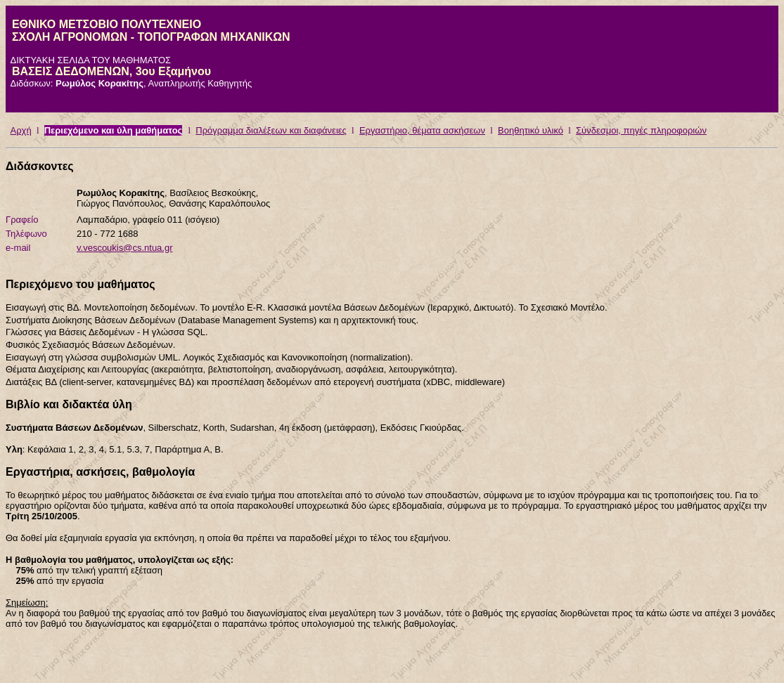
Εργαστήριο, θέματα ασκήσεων (422, 130)
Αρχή (21, 130)
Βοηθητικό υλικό (531, 130)
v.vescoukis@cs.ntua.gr (125, 248)
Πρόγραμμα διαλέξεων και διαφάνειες (271, 130)
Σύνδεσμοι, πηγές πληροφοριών (641, 130)
